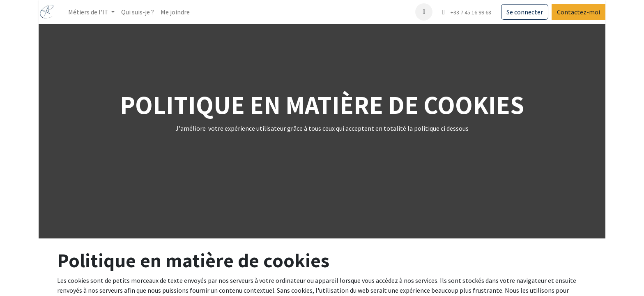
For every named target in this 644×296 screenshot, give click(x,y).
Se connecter (525, 12)
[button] (424, 12)
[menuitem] (138, 12)
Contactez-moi (578, 12)
